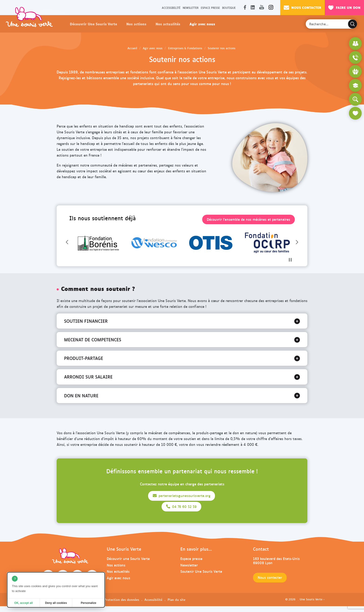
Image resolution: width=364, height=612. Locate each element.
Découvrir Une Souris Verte (93, 24)
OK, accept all (24, 603)
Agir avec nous (202, 24)
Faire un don (344, 7)
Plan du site (176, 599)
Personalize (89, 603)
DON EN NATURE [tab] (81, 395)
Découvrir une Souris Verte (128, 558)
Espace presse (210, 8)
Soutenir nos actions (222, 48)
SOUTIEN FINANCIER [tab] (86, 321)
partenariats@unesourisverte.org (182, 496)
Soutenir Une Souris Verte (201, 571)
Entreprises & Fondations (185, 48)
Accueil (132, 48)
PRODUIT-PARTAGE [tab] (84, 358)
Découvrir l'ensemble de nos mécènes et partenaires (249, 219)
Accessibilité (171, 8)
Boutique (229, 8)
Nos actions (136, 24)
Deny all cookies (56, 603)
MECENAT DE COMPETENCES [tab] (93, 339)
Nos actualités (168, 24)
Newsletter (191, 8)
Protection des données (122, 599)
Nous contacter (302, 7)
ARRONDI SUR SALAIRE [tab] (88, 377)
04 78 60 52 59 (181, 507)
